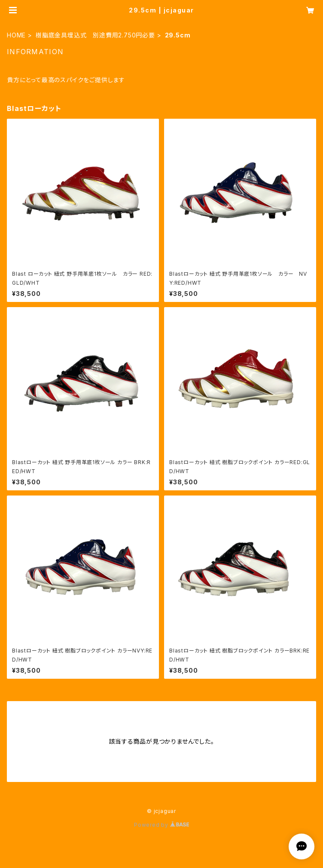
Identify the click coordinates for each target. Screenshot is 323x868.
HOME (16, 35)
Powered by (161, 825)
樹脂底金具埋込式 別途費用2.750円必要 (95, 35)
